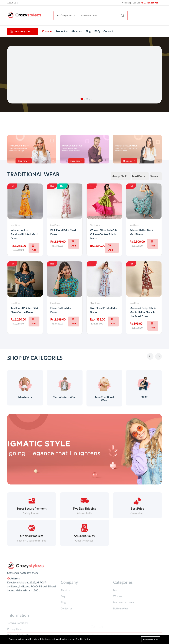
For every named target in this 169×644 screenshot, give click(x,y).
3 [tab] (89, 99)
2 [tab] (85, 99)
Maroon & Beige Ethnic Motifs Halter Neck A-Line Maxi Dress (143, 312)
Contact (108, 31)
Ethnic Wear (95, 225)
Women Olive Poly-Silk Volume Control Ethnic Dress (104, 234)
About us (76, 31)
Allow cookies (151, 639)
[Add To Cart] (34, 248)
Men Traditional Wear (104, 399)
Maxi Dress (16, 225)
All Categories (23, 31)
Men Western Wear (65, 397)
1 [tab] (82, 99)
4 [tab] (92, 99)
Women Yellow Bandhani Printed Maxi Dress (24, 234)
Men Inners (25, 397)
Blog (88, 31)
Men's (144, 396)
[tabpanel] (84, 75)
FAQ (97, 31)
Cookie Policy (83, 639)
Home (47, 31)
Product (61, 31)
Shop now (24, 179)
